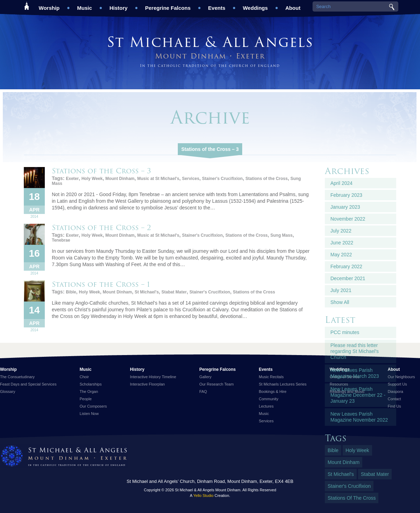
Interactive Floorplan (147, 384)
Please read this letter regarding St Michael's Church (355, 351)
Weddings (255, 5)
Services (191, 179)
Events (217, 5)
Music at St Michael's (158, 179)
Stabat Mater (174, 292)
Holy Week (92, 179)
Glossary (8, 391)
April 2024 (341, 183)
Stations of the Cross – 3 (210, 149)
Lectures (266, 406)
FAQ (203, 391)
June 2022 (342, 243)
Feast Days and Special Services (28, 384)
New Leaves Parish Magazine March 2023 (355, 373)
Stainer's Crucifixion (222, 179)
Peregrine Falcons (168, 5)
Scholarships (91, 384)
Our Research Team (216, 384)
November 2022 (348, 219)
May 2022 (341, 255)
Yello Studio (203, 495)
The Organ (89, 391)
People (86, 399)
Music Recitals (271, 377)
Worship (49, 5)
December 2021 (348, 278)
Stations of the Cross (267, 179)
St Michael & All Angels (210, 42)
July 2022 (341, 231)
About (293, 5)
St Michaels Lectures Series (283, 384)
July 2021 (341, 290)
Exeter (72, 179)
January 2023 (345, 207)
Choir (84, 377)
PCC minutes (345, 332)
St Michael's (147, 292)
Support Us (397, 384)
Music (85, 5)
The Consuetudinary (17, 377)
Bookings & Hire (273, 391)
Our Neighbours (401, 377)
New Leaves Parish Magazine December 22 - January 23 (358, 395)
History (119, 5)
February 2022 (346, 266)
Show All (340, 302)
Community (269, 399)
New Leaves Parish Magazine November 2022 (359, 417)
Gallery (205, 377)
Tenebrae (61, 240)
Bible (71, 292)
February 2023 (346, 195)
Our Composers (93, 406)
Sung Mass (282, 235)
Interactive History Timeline (153, 377)
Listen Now (89, 414)
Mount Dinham (120, 179)
